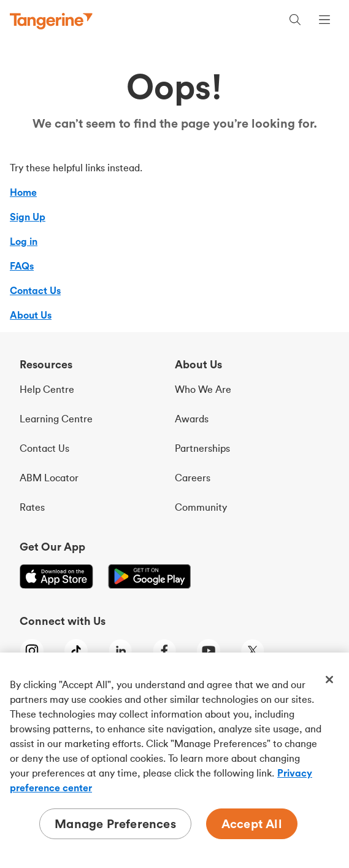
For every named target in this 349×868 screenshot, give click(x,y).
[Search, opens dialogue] (295, 21)
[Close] (329, 680)
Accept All (252, 823)
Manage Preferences (115, 823)
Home (23, 192)
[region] (174, 760)
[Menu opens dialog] (324, 21)
